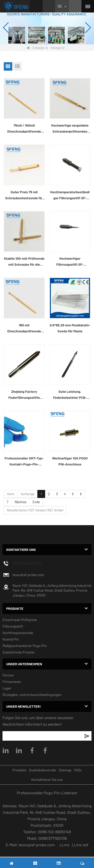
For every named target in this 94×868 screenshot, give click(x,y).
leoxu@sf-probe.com (28, 575)
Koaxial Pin (11, 639)
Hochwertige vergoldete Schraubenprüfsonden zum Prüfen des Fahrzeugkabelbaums (70, 129)
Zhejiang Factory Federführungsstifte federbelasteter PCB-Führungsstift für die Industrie (24, 395)
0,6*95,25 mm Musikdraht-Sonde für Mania (70, 328)
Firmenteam (12, 682)
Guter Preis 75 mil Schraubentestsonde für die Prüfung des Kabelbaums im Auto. (24, 195)
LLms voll (80, 845)
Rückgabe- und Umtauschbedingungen (32, 695)
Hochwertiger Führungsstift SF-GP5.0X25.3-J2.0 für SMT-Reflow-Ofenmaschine (70, 262)
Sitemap (65, 770)
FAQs (78, 770)
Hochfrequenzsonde (18, 633)
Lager (7, 688)
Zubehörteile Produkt (19, 652)
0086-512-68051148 (27, 563)
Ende (36, 502)
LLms (65, 845)
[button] (44, 38)
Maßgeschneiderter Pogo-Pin (25, 646)
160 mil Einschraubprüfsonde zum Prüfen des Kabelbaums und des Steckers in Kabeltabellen (24, 328)
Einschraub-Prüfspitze (20, 620)
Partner (8, 675)
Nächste (20, 502)
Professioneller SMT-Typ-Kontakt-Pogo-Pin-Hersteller (24, 462)
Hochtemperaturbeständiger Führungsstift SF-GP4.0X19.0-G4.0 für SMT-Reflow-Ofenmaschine (70, 195)
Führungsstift (13, 626)
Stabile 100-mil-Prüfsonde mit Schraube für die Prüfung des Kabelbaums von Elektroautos (24, 262)
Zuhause (36, 48)
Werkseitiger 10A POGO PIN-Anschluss (70, 461)
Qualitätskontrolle (42, 770)
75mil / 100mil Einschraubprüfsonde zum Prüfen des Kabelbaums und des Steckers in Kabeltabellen (24, 129)
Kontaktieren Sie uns (47, 779)
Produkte (19, 770)
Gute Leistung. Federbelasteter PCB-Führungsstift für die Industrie (70, 395)
